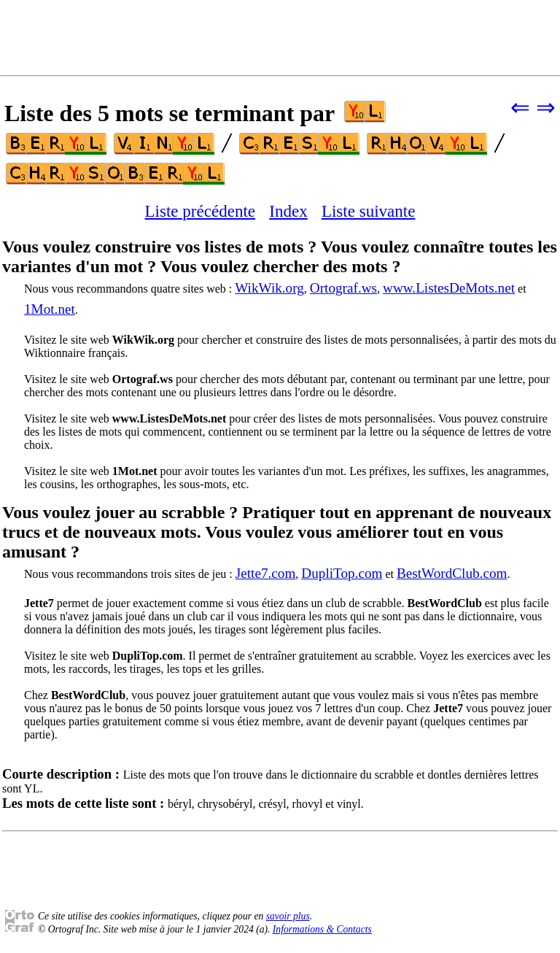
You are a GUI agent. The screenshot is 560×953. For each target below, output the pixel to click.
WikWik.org (269, 288)
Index (288, 211)
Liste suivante (369, 211)
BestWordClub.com (452, 573)
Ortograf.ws (343, 288)
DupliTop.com (342, 573)
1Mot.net (50, 309)
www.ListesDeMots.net (449, 288)
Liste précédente (201, 211)
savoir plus (288, 916)
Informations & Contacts (322, 929)
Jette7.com (266, 573)
